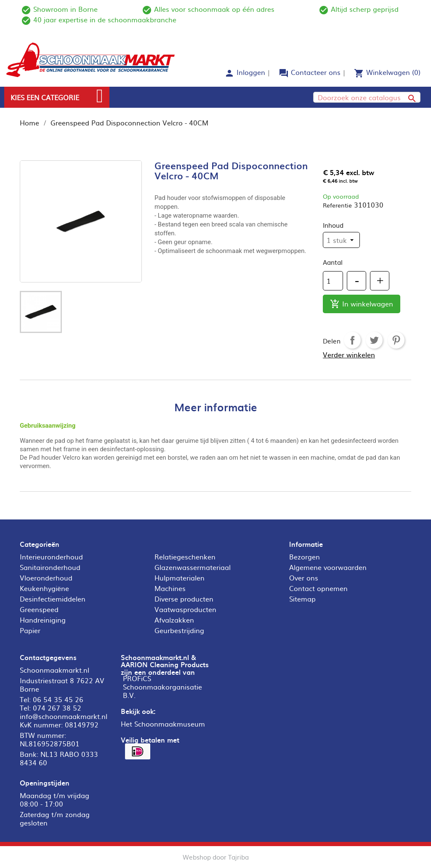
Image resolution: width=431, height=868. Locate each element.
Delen (352, 340)
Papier (30, 630)
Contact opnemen (318, 588)
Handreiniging (43, 620)
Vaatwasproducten (185, 609)
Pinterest (396, 340)
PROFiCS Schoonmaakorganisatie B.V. (162, 687)
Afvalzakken (174, 620)
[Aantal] (333, 281)
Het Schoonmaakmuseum (163, 724)
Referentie (337, 205)
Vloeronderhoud (46, 578)
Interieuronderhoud (51, 556)
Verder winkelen (349, 354)
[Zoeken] (367, 97)
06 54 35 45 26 (58, 699)
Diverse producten (184, 599)
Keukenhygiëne (44, 588)
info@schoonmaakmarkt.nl (64, 716)
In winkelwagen (362, 304)
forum (284, 73)
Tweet (374, 340)
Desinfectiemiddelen (53, 599)
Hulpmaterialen (180, 578)
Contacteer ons (316, 72)
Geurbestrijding (179, 630)
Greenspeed (39, 609)
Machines (170, 588)
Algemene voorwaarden (328, 567)
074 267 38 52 (57, 708)
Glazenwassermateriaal (193, 567)
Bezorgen (305, 556)
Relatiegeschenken (185, 556)
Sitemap (302, 599)
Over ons (304, 578)
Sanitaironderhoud (50, 567)
